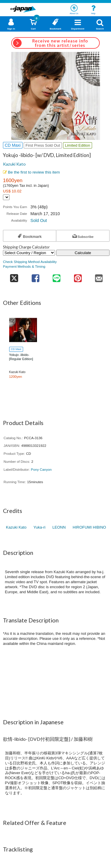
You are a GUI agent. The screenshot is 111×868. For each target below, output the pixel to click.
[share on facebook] (35, 276)
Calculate (83, 253)
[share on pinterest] (78, 276)
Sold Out (39, 220)
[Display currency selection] (6, 197)
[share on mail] (99, 276)
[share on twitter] (14, 276)
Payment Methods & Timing (24, 266)
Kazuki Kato (14, 164)
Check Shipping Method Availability (30, 262)
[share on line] (57, 276)
